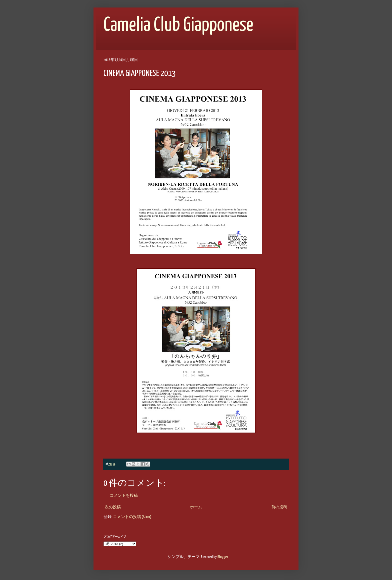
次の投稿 (113, 507)
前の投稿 (279, 507)
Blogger (223, 557)
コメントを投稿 (124, 496)
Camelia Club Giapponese (178, 25)
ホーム (196, 507)
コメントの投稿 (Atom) (132, 517)
